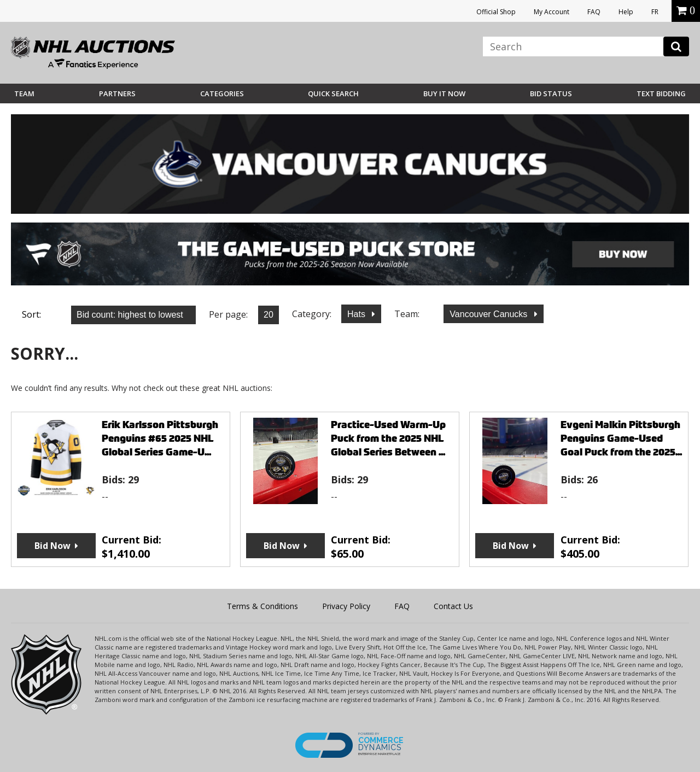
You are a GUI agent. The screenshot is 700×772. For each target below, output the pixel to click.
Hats (357, 314)
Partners (117, 93)
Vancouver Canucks (489, 314)
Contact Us (453, 606)
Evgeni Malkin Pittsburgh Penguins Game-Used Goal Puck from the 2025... (621, 438)
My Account (552, 12)
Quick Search (333, 93)
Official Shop (496, 12)
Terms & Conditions (262, 606)
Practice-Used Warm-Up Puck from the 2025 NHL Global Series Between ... (388, 438)
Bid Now (52, 546)
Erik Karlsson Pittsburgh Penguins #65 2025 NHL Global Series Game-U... (160, 438)
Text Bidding (661, 93)
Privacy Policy (346, 606)
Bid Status (551, 93)
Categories (222, 93)
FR (655, 12)
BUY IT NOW (444, 93)
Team (24, 93)
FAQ (594, 12)
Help (626, 12)
